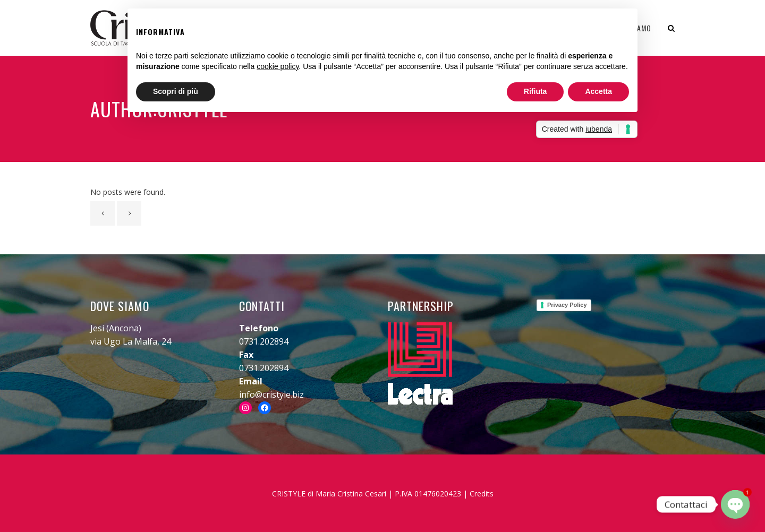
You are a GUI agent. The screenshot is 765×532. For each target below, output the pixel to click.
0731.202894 (264, 341)
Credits (482, 494)
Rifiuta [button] (535, 91)
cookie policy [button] (278, 66)
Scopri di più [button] (176, 91)
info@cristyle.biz (271, 394)
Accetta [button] (598, 91)
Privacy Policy (567, 305)
